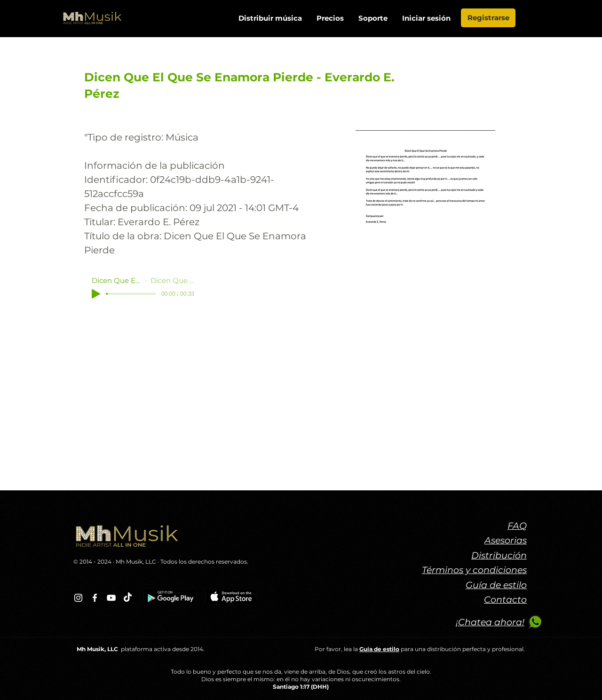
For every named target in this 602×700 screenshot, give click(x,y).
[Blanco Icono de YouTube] (111, 598)
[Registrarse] (488, 18)
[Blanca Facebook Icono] (95, 598)
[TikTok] (128, 598)
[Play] (96, 294)
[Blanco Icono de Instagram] (78, 598)
